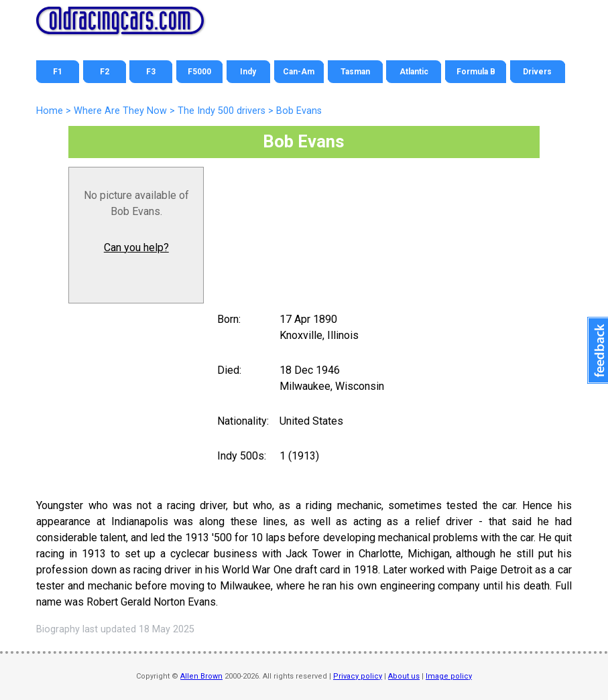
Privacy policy (358, 676)
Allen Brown (201, 676)
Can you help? (136, 248)
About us (404, 676)
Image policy (449, 676)
